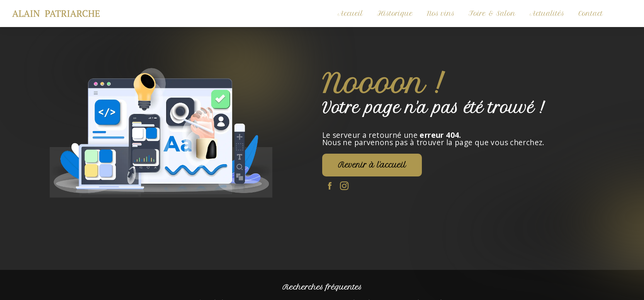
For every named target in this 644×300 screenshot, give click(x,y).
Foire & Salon (492, 14)
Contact (591, 14)
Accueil (350, 14)
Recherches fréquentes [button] (322, 287)
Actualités (547, 14)
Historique (395, 14)
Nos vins (441, 14)
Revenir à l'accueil (372, 165)
